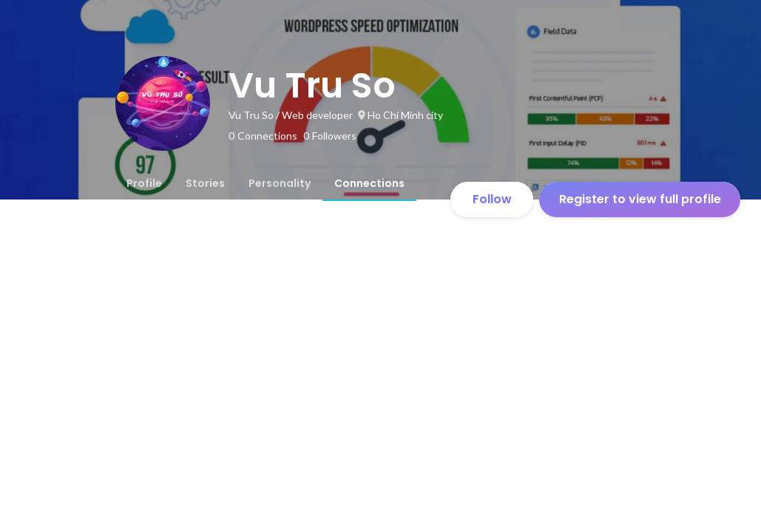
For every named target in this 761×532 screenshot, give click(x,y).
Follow (492, 199)
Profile (144, 183)
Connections (369, 183)
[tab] (144, 183)
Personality (280, 183)
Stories (205, 183)
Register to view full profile (640, 199)
